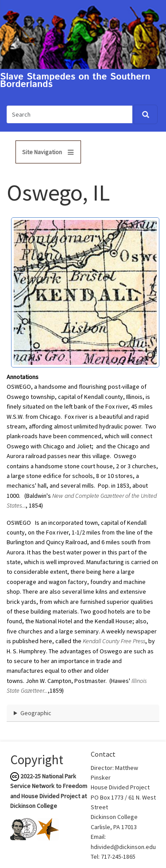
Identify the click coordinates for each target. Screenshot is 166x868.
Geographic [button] (36, 713)
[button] (85, 292)
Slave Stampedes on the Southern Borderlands (75, 81)
